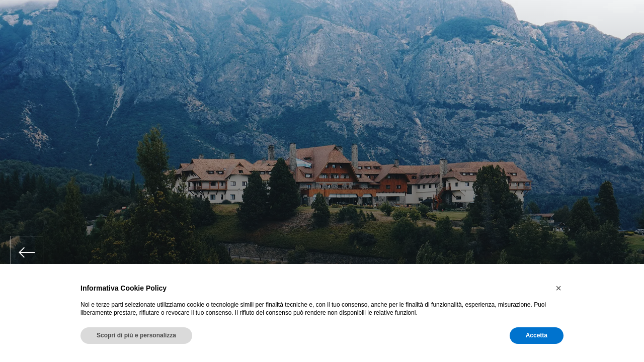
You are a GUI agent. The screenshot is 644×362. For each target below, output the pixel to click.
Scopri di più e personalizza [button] (136, 335)
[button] (558, 288)
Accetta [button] (537, 335)
